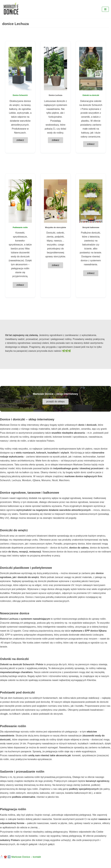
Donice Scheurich (20, 95)
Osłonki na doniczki (91, 95)
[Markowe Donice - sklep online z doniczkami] (11, 9)
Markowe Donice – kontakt (26, 857)
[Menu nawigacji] (105, 9)
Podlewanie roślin (20, 227)
